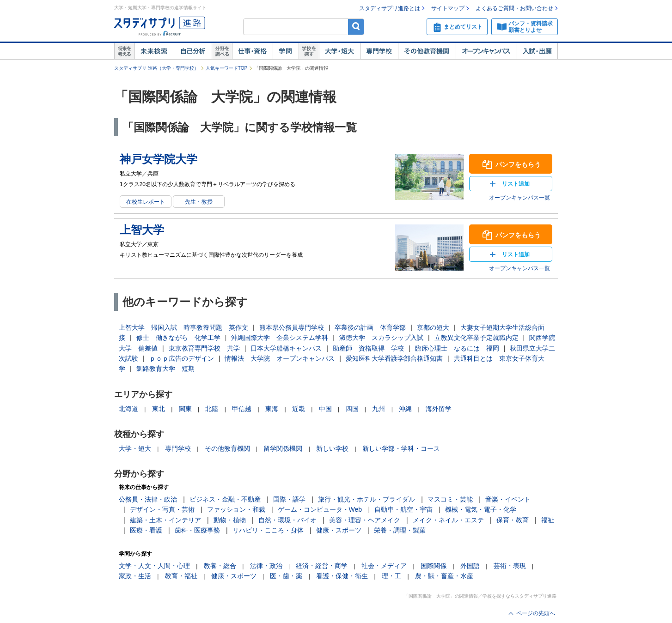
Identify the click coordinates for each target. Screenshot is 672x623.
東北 (159, 409)
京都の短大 (433, 327)
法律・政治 (266, 566)
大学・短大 (339, 51)
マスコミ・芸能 (450, 499)
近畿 (299, 409)
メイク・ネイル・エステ (448, 520)
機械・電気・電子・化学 (481, 509)
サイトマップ (448, 8)
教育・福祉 (181, 576)
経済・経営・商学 (322, 566)
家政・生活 (135, 576)
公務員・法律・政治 (148, 499)
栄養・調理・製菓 (400, 530)
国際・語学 (289, 499)
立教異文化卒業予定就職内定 (477, 338)
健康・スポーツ (339, 530)
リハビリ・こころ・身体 (268, 530)
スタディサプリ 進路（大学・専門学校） (156, 68)
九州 (379, 409)
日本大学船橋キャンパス (286, 348)
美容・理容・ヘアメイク (365, 520)
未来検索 (154, 51)
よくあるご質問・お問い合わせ (514, 8)
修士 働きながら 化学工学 (178, 338)
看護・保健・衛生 (342, 576)
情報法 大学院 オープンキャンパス (280, 358)
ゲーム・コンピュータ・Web (320, 509)
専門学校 (379, 51)
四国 (352, 409)
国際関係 (434, 566)
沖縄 (405, 409)
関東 (185, 409)
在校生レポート (146, 202)
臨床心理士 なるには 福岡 (457, 348)
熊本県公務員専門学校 (292, 327)
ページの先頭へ (536, 613)
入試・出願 (537, 51)
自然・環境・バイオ (287, 520)
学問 (286, 51)
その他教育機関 (427, 51)
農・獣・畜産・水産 (444, 576)
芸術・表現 (510, 566)
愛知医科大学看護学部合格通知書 (394, 358)
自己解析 (193, 51)
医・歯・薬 (286, 576)
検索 (356, 27)
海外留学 (439, 409)
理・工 (391, 576)
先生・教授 (199, 202)
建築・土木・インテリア (165, 520)
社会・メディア (384, 566)
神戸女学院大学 (159, 159)
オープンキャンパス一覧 (519, 198)
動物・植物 (230, 520)
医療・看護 (146, 530)
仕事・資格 (252, 51)
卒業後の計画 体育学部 (370, 327)
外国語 (470, 566)
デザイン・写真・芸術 (162, 509)
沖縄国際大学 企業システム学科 (280, 338)
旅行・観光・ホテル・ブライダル (367, 499)
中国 (325, 409)
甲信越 (242, 409)
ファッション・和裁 (236, 509)
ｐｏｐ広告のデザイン (182, 358)
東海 (272, 409)
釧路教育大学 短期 (165, 369)
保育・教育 (513, 520)
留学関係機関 (283, 448)
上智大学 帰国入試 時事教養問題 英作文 (183, 327)
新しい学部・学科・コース (401, 448)
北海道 (128, 409)
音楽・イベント (508, 499)
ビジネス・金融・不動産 (225, 499)
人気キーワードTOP (226, 68)
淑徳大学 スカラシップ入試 (381, 338)
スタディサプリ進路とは (390, 8)
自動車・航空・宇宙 (403, 509)
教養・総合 (220, 566)
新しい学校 (332, 448)
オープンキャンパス (486, 51)
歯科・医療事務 (197, 530)
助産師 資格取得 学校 (368, 348)
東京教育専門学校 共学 (204, 348)
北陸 (212, 409)
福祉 (548, 520)
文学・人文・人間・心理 (154, 566)
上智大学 (142, 230)
